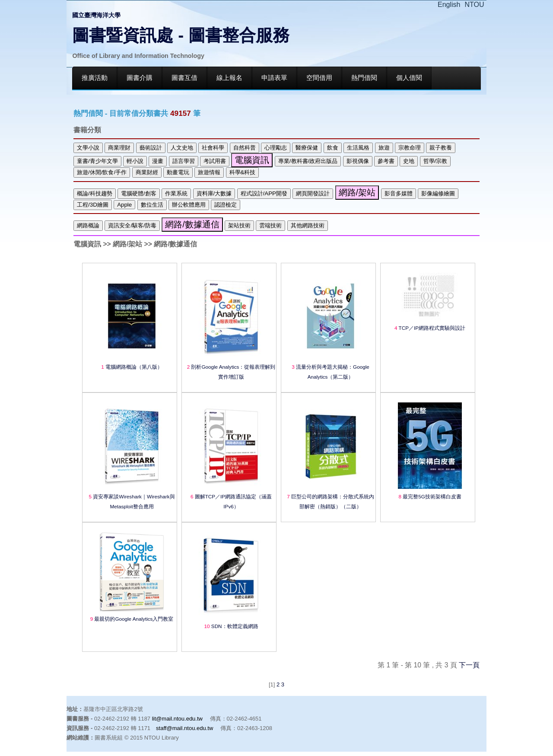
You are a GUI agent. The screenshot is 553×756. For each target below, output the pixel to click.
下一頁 (469, 665)
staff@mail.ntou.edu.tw (184, 728)
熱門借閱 (364, 78)
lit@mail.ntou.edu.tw (177, 719)
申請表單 (274, 78)
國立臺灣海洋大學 (96, 15)
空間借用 (319, 78)
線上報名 (229, 78)
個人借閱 (409, 78)
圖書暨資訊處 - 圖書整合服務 (181, 35)
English (449, 5)
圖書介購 (140, 78)
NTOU (475, 5)
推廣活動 (95, 78)
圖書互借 (184, 78)
